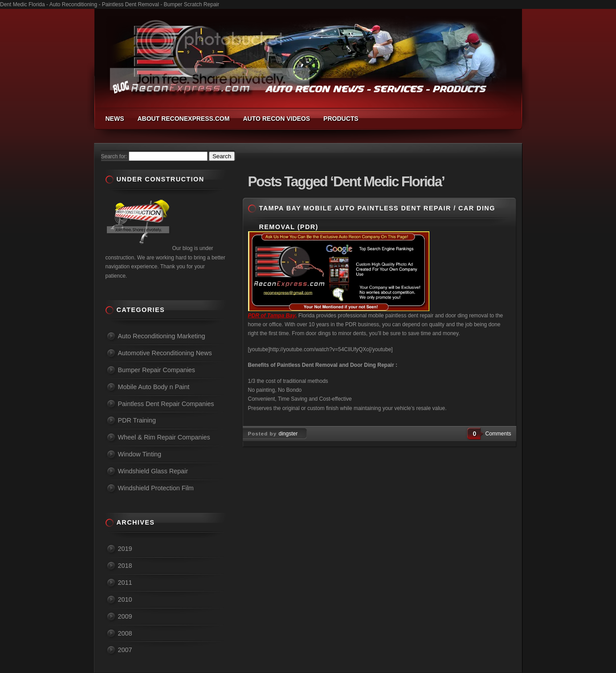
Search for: (114, 156)
